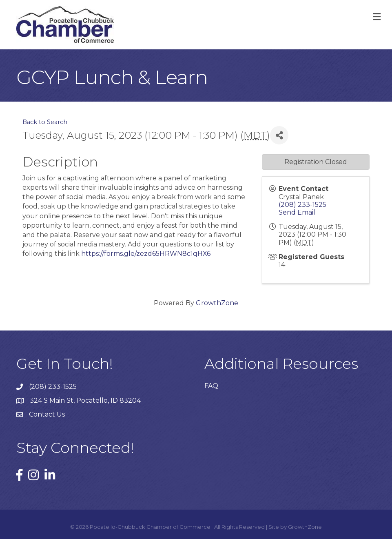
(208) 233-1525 (302, 205)
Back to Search (45, 122)
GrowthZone (217, 303)
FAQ (211, 386)
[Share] (279, 135)
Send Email (297, 212)
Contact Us (47, 414)
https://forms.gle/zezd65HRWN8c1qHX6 (146, 254)
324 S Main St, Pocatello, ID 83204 (85, 400)
